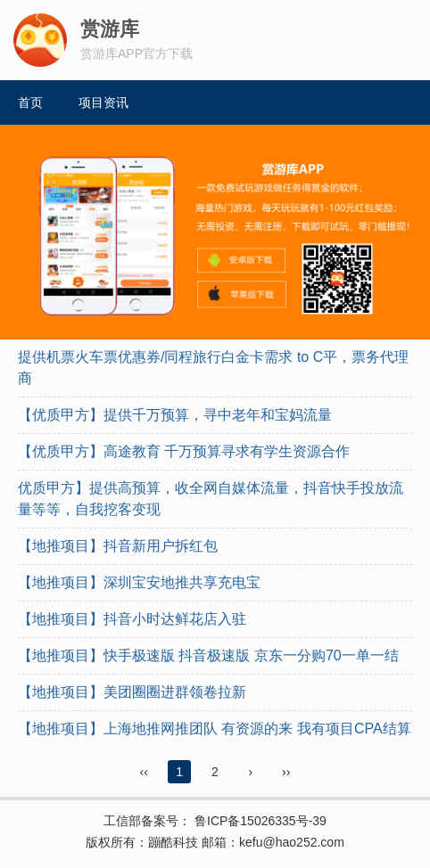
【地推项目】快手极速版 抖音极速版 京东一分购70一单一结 (208, 655)
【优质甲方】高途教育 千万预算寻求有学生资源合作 (184, 451)
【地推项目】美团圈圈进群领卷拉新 (132, 692)
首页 (30, 102)
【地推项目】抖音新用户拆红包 (118, 546)
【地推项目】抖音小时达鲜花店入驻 (132, 619)
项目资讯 (103, 102)
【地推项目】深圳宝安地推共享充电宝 (139, 582)
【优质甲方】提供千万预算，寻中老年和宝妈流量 (175, 415)
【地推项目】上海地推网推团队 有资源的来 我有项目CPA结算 (215, 729)
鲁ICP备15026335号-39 (259, 821)
